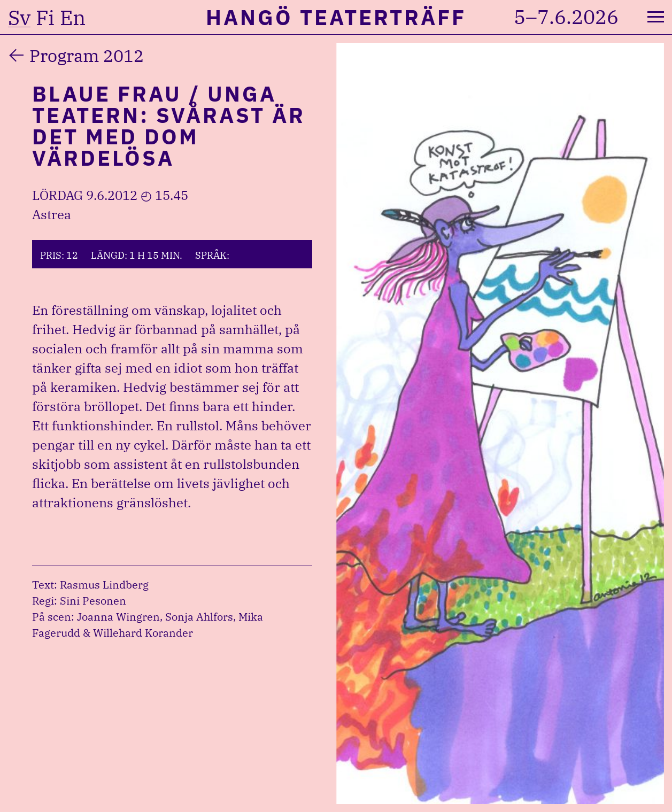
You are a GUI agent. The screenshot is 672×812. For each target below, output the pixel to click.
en (73, 18)
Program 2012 (87, 56)
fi (45, 18)
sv (19, 18)
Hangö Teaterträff (336, 17)
